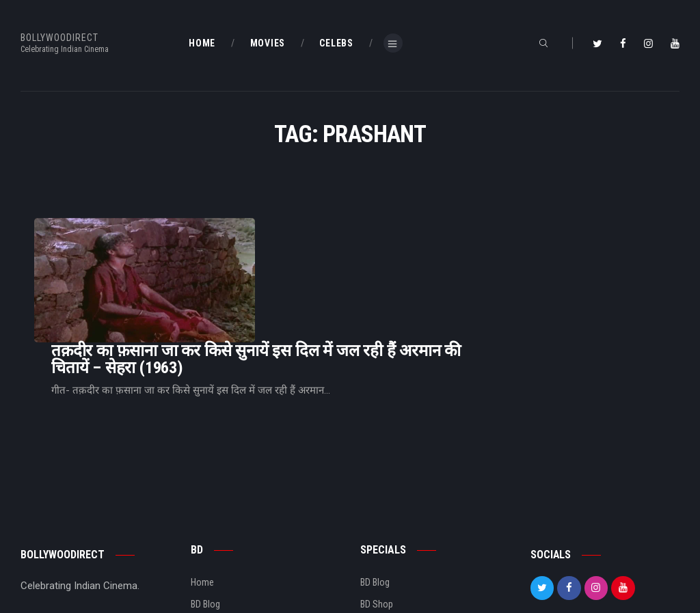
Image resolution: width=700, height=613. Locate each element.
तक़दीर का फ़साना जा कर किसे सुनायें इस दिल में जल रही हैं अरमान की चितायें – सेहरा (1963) (427, 256)
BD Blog (205, 521)
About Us (209, 543)
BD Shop (377, 521)
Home (202, 498)
